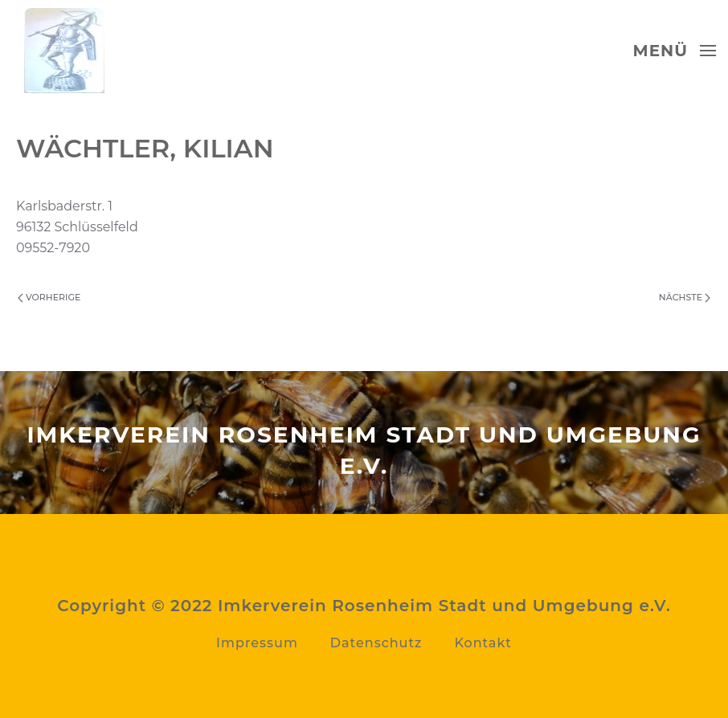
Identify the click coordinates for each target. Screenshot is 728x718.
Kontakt (483, 643)
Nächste (685, 297)
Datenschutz (376, 643)
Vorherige (49, 297)
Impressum (257, 643)
